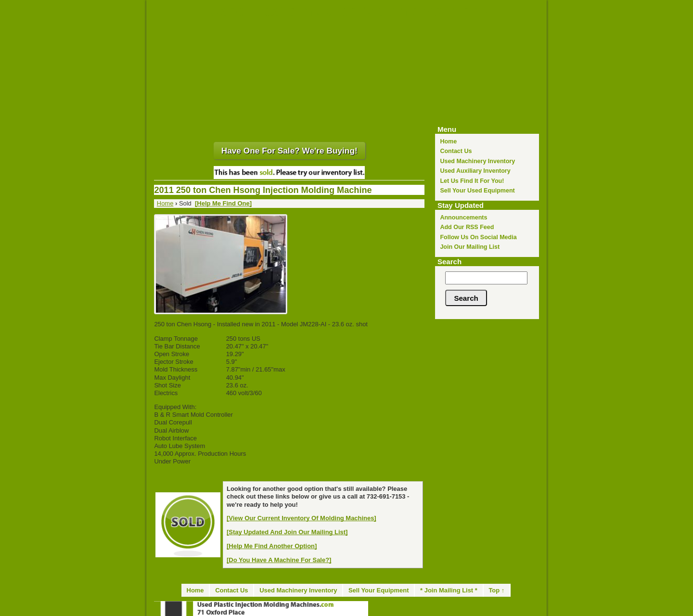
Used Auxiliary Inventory (475, 171)
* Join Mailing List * (449, 590)
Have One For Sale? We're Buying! (289, 151)
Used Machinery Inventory (477, 161)
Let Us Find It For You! (472, 181)
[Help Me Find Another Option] (272, 546)
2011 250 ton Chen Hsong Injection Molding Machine (263, 190)
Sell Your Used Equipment (477, 191)
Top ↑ (496, 590)
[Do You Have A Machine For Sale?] (279, 560)
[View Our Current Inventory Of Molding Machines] (302, 518)
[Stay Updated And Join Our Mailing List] (287, 532)
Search (449, 262)
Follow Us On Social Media (478, 237)
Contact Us (456, 151)
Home (448, 141)
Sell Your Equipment (379, 590)
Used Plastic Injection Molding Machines (348, 11)
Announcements (463, 218)
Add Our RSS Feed (467, 227)
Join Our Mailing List (470, 247)
